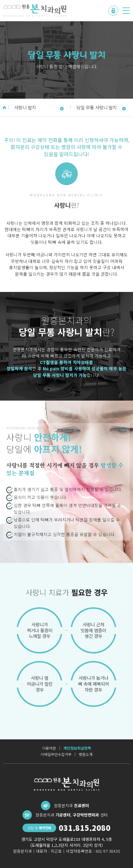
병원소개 (86, 754)
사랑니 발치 (39, 107)
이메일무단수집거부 (56, 754)
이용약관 (49, 748)
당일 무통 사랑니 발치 (101, 107)
